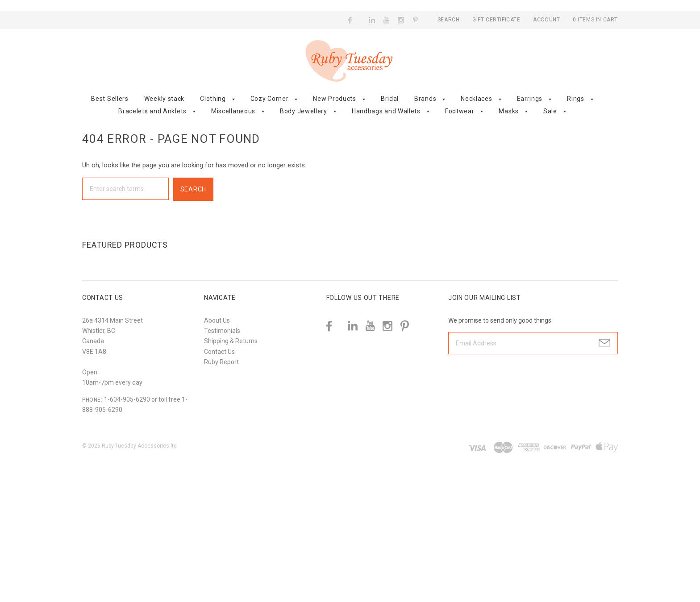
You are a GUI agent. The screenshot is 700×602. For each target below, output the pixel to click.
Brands (425, 99)
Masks (509, 111)
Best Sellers (110, 99)
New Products (334, 99)
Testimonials (222, 331)
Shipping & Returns (231, 341)
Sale (550, 111)
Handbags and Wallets (386, 111)
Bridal (390, 99)
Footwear (460, 111)
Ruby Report (221, 362)
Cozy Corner (270, 99)
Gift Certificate (497, 20)
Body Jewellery (304, 111)
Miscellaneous (233, 111)
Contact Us (219, 352)
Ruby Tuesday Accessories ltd (139, 446)
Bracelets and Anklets (152, 111)
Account (546, 20)
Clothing (213, 99)
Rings (576, 99)
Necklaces (476, 99)
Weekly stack (164, 99)
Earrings (530, 99)
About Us (217, 320)
